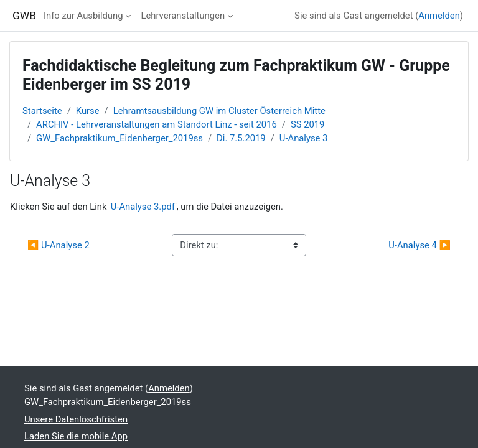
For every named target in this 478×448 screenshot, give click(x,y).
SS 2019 (308, 124)
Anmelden (439, 16)
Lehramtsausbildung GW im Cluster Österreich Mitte (219, 111)
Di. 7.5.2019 (241, 138)
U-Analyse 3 (304, 138)
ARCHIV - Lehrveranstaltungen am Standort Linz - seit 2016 (157, 124)
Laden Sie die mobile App (76, 436)
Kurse (88, 111)
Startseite (42, 111)
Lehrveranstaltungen (183, 16)
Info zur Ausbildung (83, 16)
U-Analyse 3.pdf (143, 207)
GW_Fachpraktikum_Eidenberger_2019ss (119, 138)
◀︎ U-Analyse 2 (59, 245)
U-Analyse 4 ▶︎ (419, 245)
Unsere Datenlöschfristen (76, 419)
